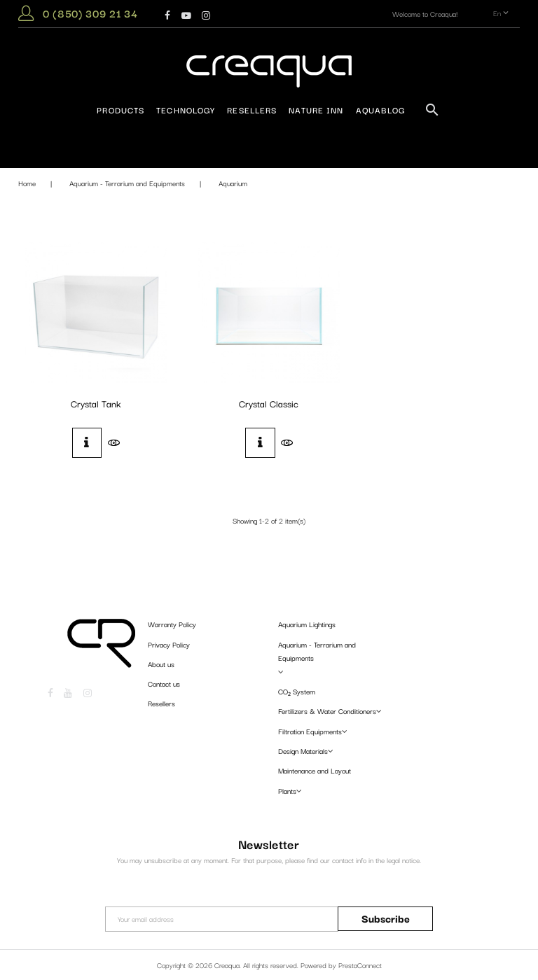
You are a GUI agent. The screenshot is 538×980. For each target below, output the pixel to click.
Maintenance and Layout (315, 770)
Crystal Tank (96, 404)
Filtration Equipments (310, 731)
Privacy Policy (169, 644)
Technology (186, 110)
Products (120, 110)
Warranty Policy (172, 624)
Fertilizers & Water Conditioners (327, 711)
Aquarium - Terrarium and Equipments (317, 651)
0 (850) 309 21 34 (90, 13)
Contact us (164, 684)
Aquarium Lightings (307, 624)
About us (161, 664)
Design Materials (303, 751)
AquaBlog (381, 110)
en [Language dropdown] (502, 13)
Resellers (252, 110)
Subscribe (386, 918)
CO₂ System (297, 691)
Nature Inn (316, 110)
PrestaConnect (360, 965)
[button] (26, 16)
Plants (287, 791)
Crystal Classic (269, 404)
